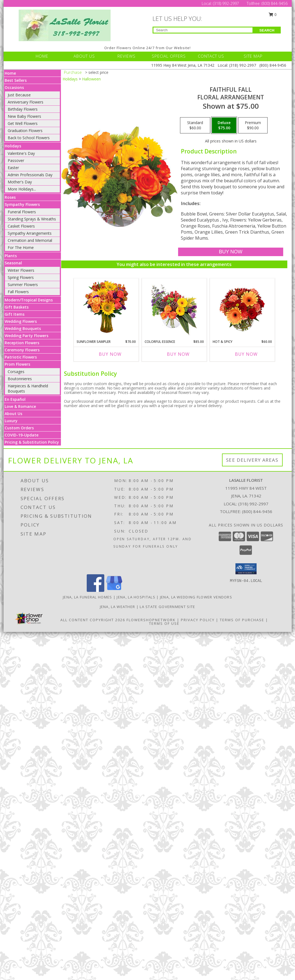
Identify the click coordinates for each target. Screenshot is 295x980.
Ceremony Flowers (22, 350)
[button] (246, 569)
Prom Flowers (17, 364)
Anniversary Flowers (26, 102)
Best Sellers (16, 80)
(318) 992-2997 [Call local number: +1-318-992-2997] (253, 504)
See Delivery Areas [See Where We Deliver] (252, 460)
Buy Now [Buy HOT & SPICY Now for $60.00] (246, 354)
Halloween (91, 79)
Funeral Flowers (22, 212)
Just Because (19, 95)
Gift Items (15, 314)
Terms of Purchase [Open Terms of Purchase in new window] (242, 620)
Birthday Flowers (23, 109)
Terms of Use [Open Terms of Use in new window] (164, 623)
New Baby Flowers (24, 116)
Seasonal (13, 263)
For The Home (21, 247)
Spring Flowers (21, 277)
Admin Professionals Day (30, 175)
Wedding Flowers (21, 321)
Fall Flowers (18, 292)
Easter (13, 168)
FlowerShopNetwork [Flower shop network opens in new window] (151, 620)
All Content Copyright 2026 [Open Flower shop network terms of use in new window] (93, 620)
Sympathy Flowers (22, 204)
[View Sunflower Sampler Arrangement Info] (106, 308)
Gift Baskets (17, 307)
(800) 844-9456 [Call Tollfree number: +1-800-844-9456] (275, 3)
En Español (15, 399)
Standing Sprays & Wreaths (32, 219)
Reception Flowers (22, 343)
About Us (13, 414)
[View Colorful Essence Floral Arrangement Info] (174, 308)
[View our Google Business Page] (114, 590)
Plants (11, 256)
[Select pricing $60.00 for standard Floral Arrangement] (195, 125)
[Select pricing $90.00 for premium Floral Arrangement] (253, 125)
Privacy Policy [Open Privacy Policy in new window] (198, 620)
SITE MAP (253, 56)
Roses (10, 197)
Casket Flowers (21, 226)
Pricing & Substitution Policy (32, 442)
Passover (16, 160)
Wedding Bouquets (23, 328)
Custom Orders (19, 428)
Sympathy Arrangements (30, 233)
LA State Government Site (167, 607)
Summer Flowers (23, 285)
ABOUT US (84, 56)
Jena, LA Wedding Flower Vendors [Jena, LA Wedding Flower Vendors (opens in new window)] (196, 597)
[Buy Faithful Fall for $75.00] (231, 252)
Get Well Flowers (23, 123)
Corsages (16, 372)
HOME (42, 56)
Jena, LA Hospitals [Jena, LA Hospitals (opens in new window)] (136, 597)
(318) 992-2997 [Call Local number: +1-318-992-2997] (227, 3)
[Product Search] (203, 30)
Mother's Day (20, 182)
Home (10, 73)
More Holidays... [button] (22, 189)
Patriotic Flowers (21, 357)
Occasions (14, 87)
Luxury (11, 421)
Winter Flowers (21, 270)
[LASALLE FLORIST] (65, 25)
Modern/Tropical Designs (29, 300)
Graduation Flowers (25, 131)
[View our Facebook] (95, 590)
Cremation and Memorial (30, 240)
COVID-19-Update (22, 435)
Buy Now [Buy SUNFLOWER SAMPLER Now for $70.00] (110, 354)
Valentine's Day (21, 153)
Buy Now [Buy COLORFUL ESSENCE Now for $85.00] (178, 354)
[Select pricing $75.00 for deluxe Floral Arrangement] (224, 125)
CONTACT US (211, 56)
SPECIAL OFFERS (169, 56)
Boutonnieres (20, 379)
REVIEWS (127, 56)
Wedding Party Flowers (26, 336)
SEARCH (267, 30)
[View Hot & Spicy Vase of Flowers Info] (242, 308)
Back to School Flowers (29, 138)
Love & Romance (20, 406)
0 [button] (272, 14)
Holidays (13, 146)
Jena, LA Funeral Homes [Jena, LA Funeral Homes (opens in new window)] (88, 597)
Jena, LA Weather (118, 607)
